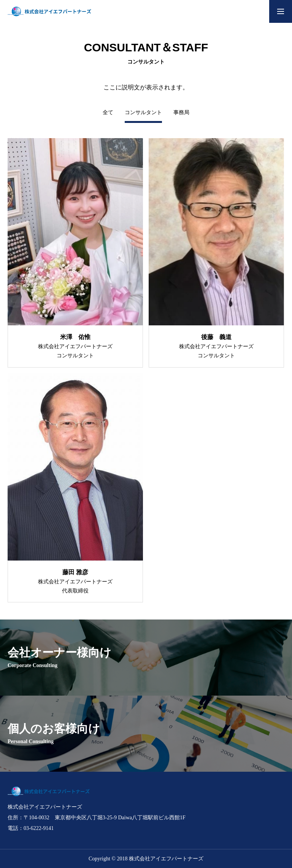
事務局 (181, 112)
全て (108, 112)
